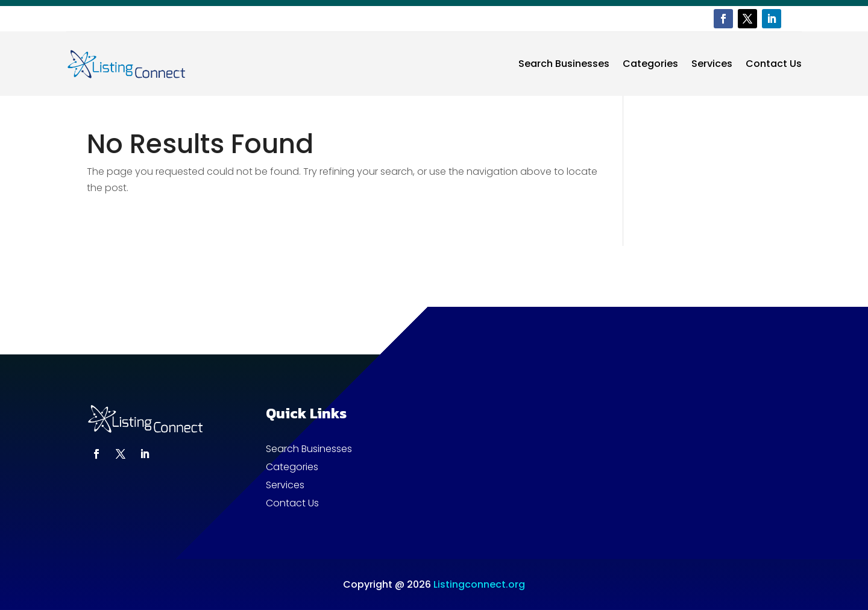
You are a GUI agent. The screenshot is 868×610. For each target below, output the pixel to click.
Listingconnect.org (479, 584)
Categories (650, 64)
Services (712, 64)
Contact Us (774, 64)
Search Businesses (564, 64)
